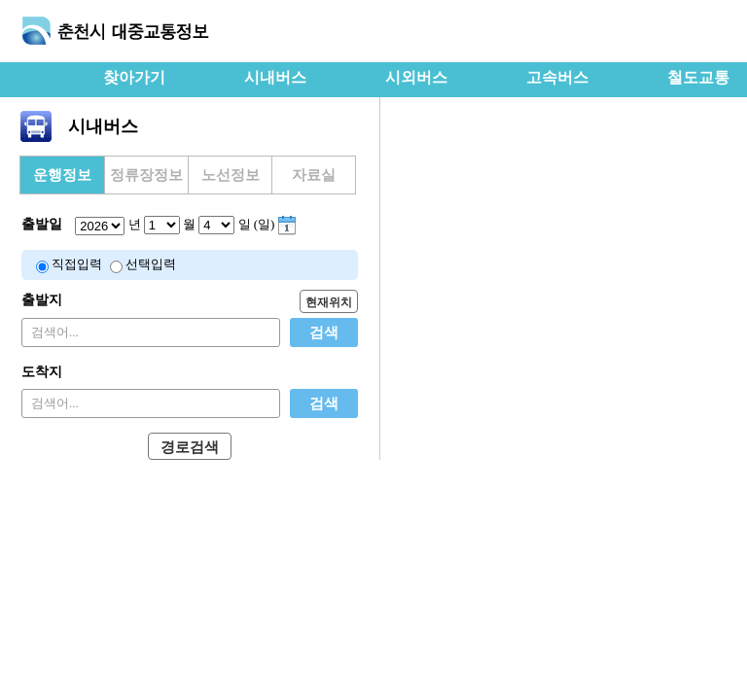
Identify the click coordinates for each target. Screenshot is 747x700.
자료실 (314, 175)
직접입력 (77, 264)
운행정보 (62, 175)
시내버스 (275, 77)
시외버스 (416, 77)
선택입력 (151, 264)
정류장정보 (146, 175)
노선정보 (231, 175)
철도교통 (698, 77)
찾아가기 (134, 77)
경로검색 (190, 447)
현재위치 (329, 302)
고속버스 (557, 77)
